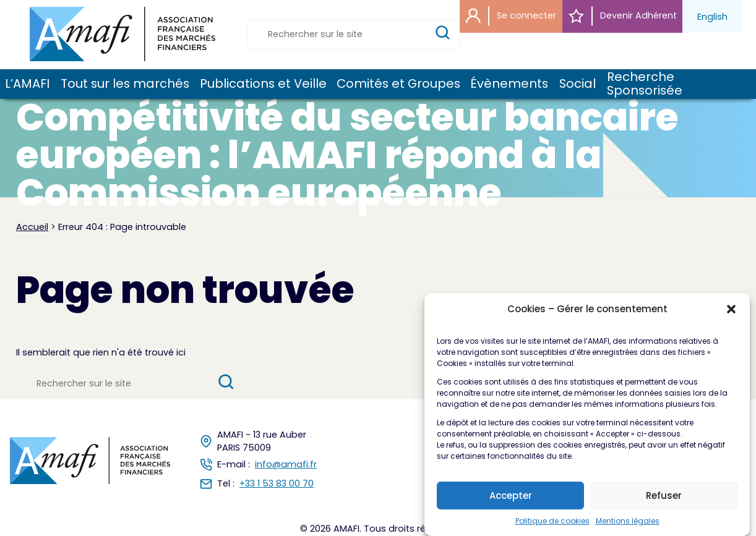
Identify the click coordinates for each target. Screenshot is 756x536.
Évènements (509, 84)
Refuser (664, 503)
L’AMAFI (27, 84)
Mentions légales (628, 529)
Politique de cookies (552, 529)
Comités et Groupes (397, 84)
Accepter (511, 503)
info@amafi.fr (286, 464)
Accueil (32, 227)
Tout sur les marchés (124, 84)
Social (577, 84)
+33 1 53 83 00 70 (277, 483)
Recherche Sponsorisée (645, 84)
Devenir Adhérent (623, 16)
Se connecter (511, 16)
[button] (731, 317)
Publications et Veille (262, 84)
